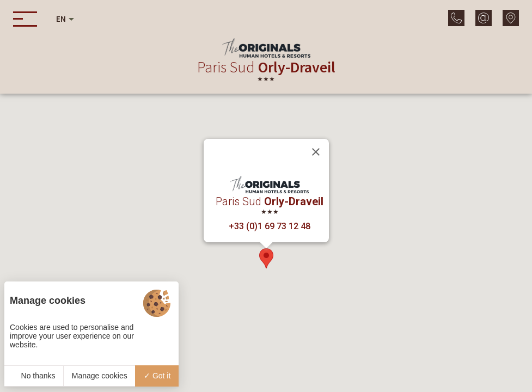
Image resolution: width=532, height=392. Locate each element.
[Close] (316, 152)
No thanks (34, 376)
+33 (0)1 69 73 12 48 (270, 226)
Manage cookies (100, 376)
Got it (157, 376)
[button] (266, 258)
